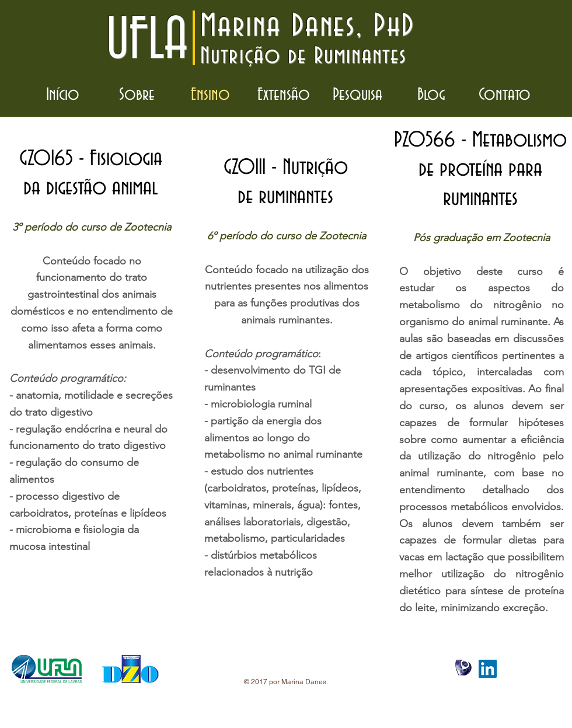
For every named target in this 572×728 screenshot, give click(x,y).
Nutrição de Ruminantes (304, 56)
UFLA (147, 41)
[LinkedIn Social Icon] (488, 669)
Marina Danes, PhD (308, 27)
